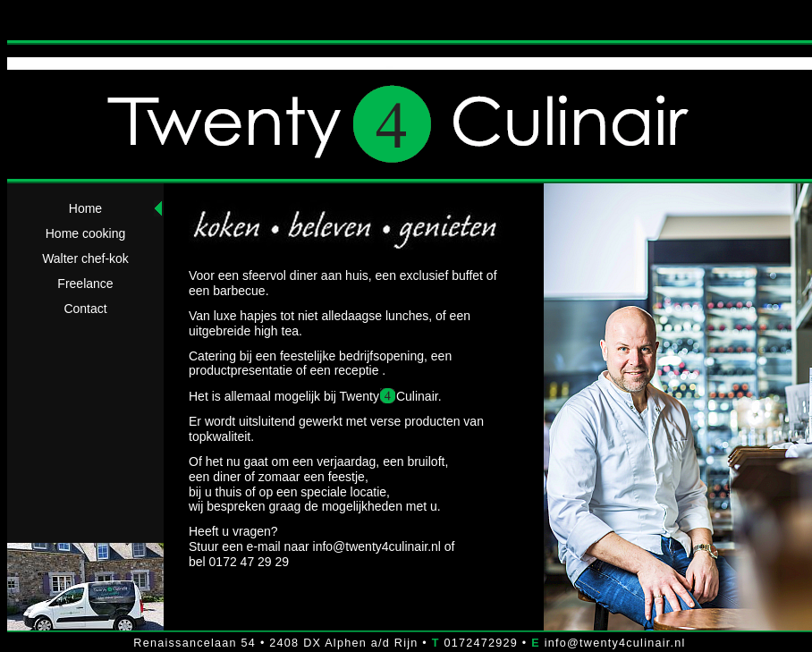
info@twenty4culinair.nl (377, 546)
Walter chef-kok (85, 258)
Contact (85, 309)
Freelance (85, 284)
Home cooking (86, 233)
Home (85, 208)
